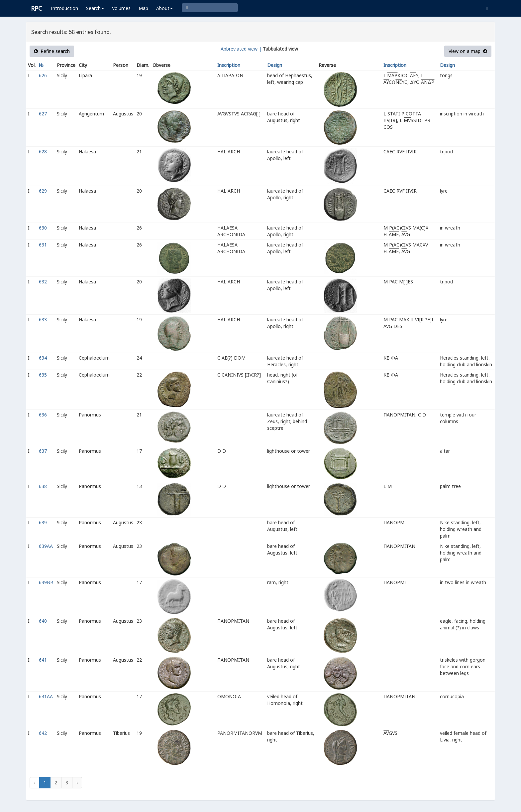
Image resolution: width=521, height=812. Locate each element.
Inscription (229, 65)
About (164, 8)
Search (95, 8)
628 (43, 152)
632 (43, 282)
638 (43, 486)
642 (43, 733)
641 (43, 660)
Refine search (52, 51)
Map (143, 8)
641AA (46, 696)
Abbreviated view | (241, 49)
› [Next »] (77, 783)
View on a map (468, 51)
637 (43, 451)
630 (43, 228)
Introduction (64, 8)
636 (43, 415)
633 (43, 320)
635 (43, 375)
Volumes (121, 8)
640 (43, 621)
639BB (46, 582)
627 (43, 114)
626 (43, 75)
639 (43, 522)
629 (43, 191)
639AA (46, 546)
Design (275, 65)
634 (43, 358)
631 (43, 245)
